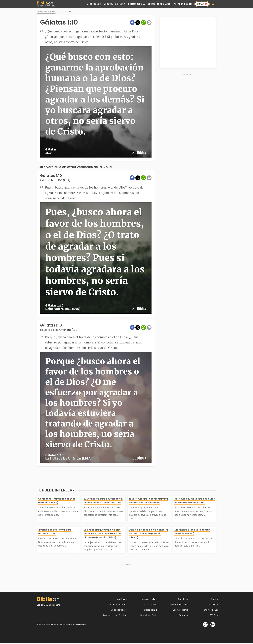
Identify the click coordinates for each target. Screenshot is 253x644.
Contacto (183, 615)
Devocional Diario (159, 4)
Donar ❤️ (202, 4)
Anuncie (215, 599)
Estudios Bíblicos (119, 610)
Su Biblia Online (46, 4)
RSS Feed (214, 615)
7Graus (53, 624)
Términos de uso (210, 610)
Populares (183, 599)
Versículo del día (149, 599)
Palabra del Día (183, 4)
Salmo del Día (136, 4)
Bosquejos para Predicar (115, 615)
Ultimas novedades (179, 604)
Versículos (94, 4)
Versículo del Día (114, 4)
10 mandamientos (118, 604)
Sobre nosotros (180, 610)
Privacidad (213, 604)
